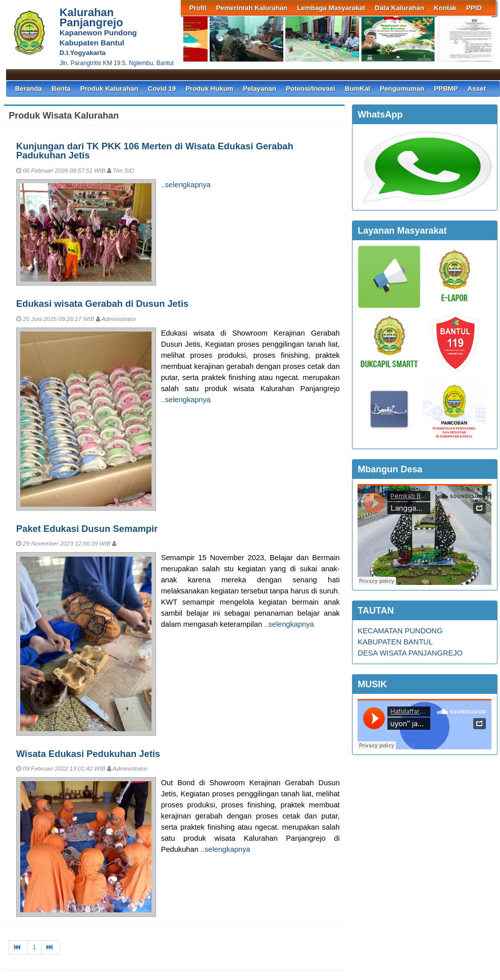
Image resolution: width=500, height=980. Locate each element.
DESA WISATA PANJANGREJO (410, 653)
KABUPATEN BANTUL (395, 642)
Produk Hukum (209, 89)
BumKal (358, 89)
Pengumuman (402, 89)
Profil (198, 8)
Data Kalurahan (399, 8)
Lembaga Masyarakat (331, 8)
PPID (474, 8)
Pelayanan (260, 89)
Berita (61, 89)
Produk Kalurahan (109, 89)
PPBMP (446, 89)
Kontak (445, 8)
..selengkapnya (186, 185)
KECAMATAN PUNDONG (400, 631)
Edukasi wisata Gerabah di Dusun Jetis (102, 304)
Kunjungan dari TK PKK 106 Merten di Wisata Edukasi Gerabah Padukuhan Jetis (155, 151)
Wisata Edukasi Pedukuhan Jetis (88, 754)
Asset (477, 89)
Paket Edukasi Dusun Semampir (87, 529)
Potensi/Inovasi (311, 89)
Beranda (29, 89)
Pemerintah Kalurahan (252, 8)
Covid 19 (162, 89)
